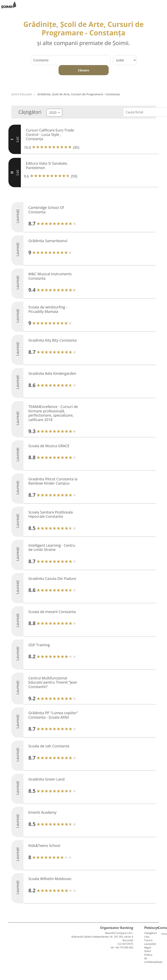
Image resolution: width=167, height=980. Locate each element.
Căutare (84, 70)
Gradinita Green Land (47, 779)
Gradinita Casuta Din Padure (52, 578)
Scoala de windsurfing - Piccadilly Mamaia (48, 309)
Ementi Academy (43, 812)
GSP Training (39, 645)
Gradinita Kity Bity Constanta (53, 340)
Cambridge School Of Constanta (46, 210)
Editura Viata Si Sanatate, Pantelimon (47, 165)
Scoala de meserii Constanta (52, 612)
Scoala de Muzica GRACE (49, 446)
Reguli (148, 948)
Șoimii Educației (22, 94)
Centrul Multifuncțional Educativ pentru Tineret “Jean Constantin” (53, 682)
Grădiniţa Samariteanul (48, 241)
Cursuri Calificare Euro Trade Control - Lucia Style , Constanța (50, 134)
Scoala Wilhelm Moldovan (50, 879)
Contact (163, 934)
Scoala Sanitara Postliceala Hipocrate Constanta (51, 514)
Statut (147, 951)
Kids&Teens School (44, 845)
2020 (53, 113)
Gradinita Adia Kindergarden (52, 373)
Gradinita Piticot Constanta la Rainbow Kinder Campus (53, 481)
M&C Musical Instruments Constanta (50, 276)
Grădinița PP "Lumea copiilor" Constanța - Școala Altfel (53, 715)
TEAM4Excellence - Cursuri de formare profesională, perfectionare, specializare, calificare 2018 (53, 413)
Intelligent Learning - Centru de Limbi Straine (52, 548)
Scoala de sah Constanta (49, 746)
